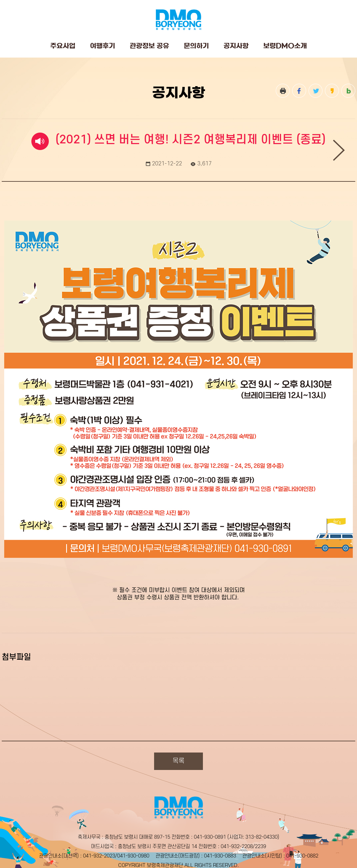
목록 (178, 761)
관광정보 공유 (149, 46)
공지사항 (236, 46)
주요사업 (63, 46)
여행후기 (102, 46)
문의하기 (196, 46)
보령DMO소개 (285, 46)
